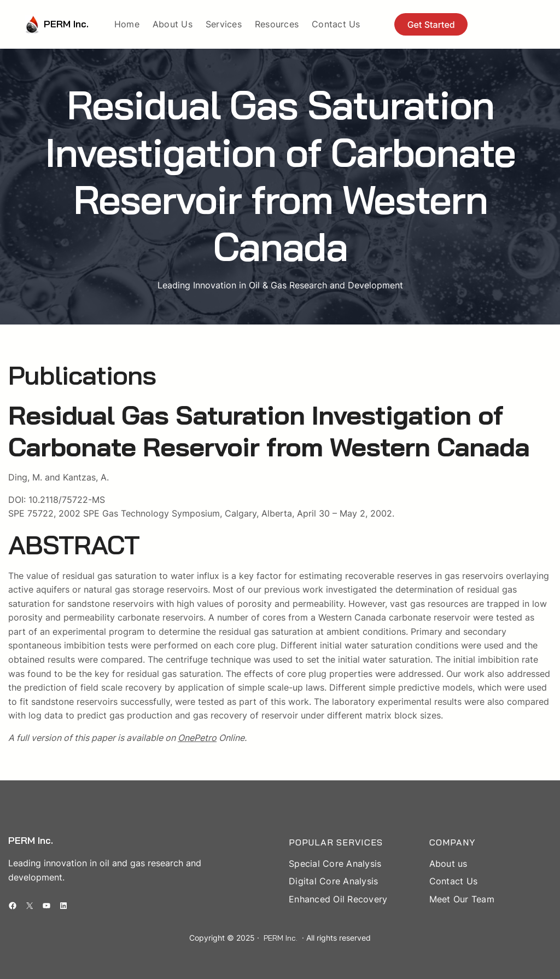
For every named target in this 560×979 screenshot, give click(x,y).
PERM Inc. (66, 24)
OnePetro (197, 738)
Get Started (431, 25)
